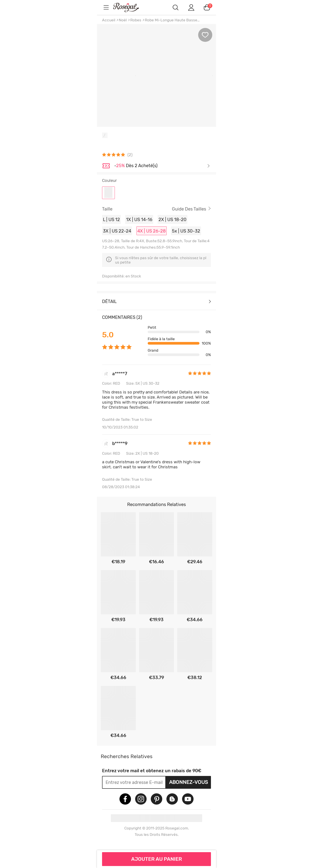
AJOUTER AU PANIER (157, 859)
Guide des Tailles (189, 209)
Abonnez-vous (188, 782)
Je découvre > (162, 166)
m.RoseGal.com (130, 7)
